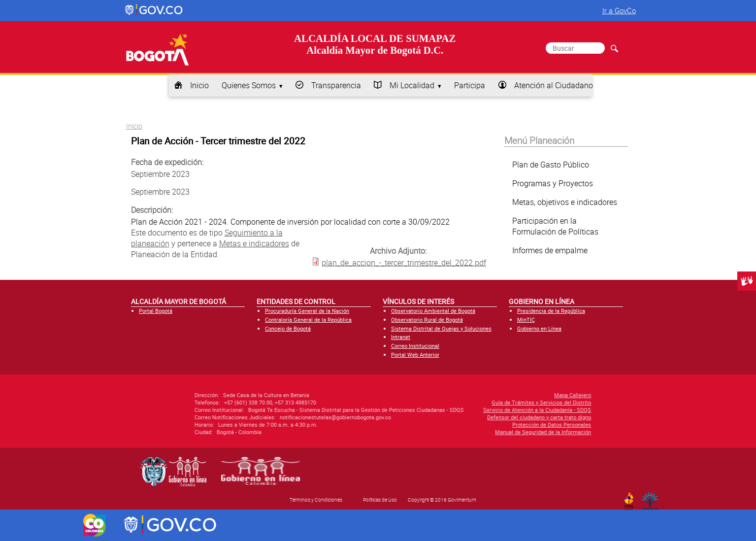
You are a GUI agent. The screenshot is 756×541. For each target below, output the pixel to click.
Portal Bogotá (156, 311)
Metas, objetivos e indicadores (565, 202)
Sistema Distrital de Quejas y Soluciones (441, 328)
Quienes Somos (249, 85)
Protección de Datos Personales (484, 424)
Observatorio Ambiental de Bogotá (433, 311)
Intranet (401, 337)
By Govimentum (652, 498)
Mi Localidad (412, 85)
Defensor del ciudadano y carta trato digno (472, 417)
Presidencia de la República (551, 311)
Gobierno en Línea (539, 328)
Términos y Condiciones (316, 500)
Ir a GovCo (619, 10)
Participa (470, 85)
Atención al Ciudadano (554, 85)
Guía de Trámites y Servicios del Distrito (474, 402)
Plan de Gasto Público (551, 165)
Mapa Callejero (505, 395)
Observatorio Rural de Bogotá (427, 320)
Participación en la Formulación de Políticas (555, 226)
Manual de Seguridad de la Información (476, 432)
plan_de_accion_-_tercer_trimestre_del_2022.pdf (404, 262)
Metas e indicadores (254, 243)
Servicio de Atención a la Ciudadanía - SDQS (470, 410)
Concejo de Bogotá (288, 328)
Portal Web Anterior (415, 355)
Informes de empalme (550, 250)
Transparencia (336, 85)
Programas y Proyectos (553, 183)
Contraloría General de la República (308, 320)
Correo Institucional (415, 346)
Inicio (199, 85)
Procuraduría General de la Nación (307, 311)
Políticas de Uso (380, 500)
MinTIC (526, 320)
